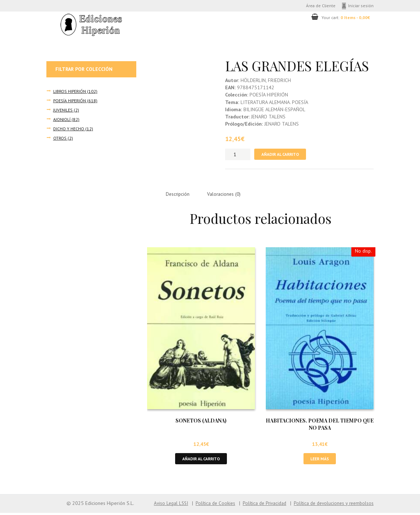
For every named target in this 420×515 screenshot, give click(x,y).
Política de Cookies (209, 505)
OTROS (60, 139)
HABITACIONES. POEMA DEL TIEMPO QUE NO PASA (320, 426)
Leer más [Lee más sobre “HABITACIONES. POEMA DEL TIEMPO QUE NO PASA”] (320, 460)
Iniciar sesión (361, 6)
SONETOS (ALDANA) (201, 422)
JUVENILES (63, 110)
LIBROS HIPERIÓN (69, 91)
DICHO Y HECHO (69, 129)
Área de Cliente (319, 6)
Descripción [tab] (179, 195)
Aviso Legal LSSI (163, 505)
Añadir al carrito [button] (201, 460)
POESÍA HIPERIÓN (69, 101)
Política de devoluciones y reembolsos (332, 505)
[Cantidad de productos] (238, 155)
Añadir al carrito (282, 155)
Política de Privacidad (260, 505)
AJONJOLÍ (62, 120)
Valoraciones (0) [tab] (226, 195)
